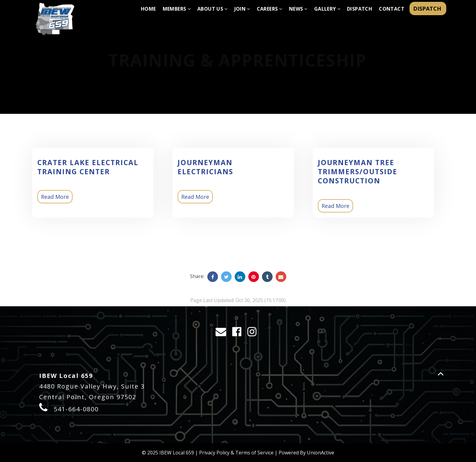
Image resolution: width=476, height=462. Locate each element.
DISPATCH (428, 8)
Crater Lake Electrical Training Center (88, 167)
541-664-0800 (76, 409)
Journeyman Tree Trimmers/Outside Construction (358, 172)
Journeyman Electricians (205, 167)
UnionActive (321, 453)
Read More (55, 197)
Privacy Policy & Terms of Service (236, 453)
